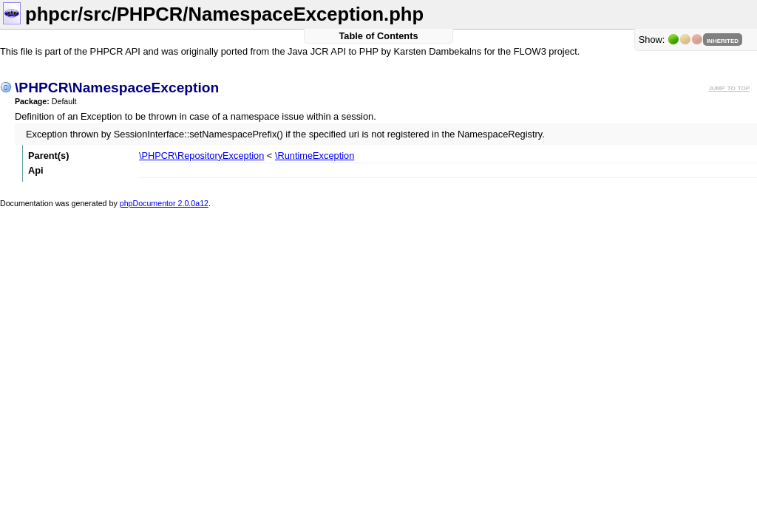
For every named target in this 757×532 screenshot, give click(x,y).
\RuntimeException (315, 156)
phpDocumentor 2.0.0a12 (164, 203)
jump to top (729, 87)
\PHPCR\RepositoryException (201, 156)
